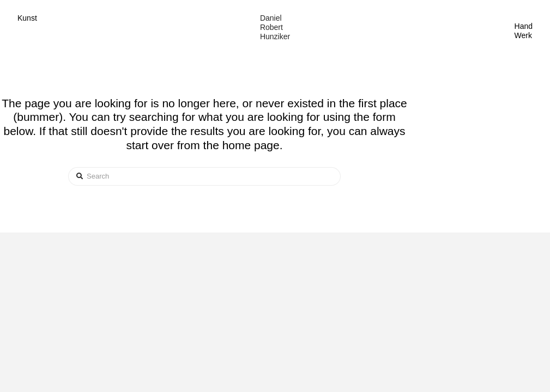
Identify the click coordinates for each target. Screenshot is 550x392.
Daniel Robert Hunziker (275, 27)
